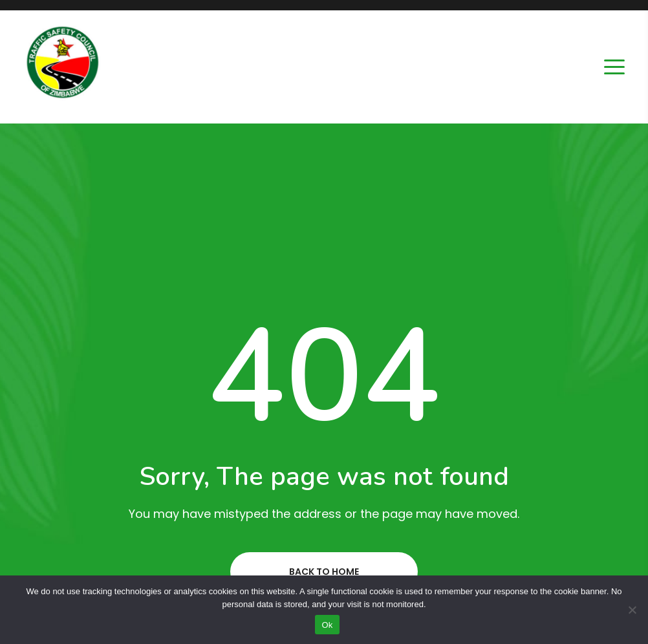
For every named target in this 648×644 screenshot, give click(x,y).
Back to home (324, 572)
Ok (327, 625)
